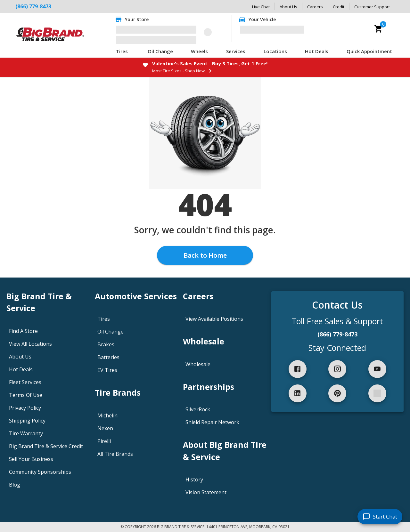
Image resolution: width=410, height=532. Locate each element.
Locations (275, 51)
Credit (339, 7)
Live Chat (261, 7)
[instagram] (337, 369)
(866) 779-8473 (33, 6)
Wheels (199, 51)
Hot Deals (317, 51)
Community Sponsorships (40, 472)
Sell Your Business (31, 459)
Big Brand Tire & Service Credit (46, 446)
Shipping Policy (27, 421)
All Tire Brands (115, 454)
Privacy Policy (25, 408)
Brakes (106, 344)
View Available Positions (214, 319)
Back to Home (205, 255)
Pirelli (104, 441)
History (194, 480)
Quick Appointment (369, 51)
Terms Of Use (26, 395)
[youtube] (377, 369)
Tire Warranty (26, 433)
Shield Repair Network (212, 422)
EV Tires (107, 370)
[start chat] (380, 517)
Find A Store (23, 331)
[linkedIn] (298, 393)
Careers (315, 7)
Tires (122, 51)
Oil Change (160, 51)
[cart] (379, 29)
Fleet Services (25, 382)
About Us (288, 7)
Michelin (107, 415)
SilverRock (198, 409)
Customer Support (372, 7)
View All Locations (30, 344)
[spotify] (377, 393)
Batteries (108, 357)
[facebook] (298, 369)
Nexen (105, 428)
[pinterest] (337, 393)
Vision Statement (206, 492)
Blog (15, 485)
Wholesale (198, 364)
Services (236, 51)
